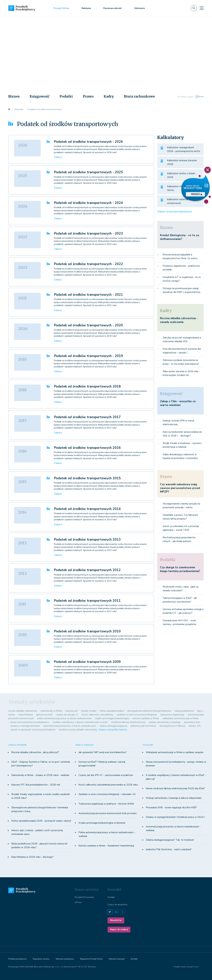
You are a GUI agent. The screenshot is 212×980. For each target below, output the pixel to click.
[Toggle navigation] (202, 8)
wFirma (78, 902)
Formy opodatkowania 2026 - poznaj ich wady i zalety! (41, 821)
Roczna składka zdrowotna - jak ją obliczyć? (35, 752)
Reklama (86, 8)
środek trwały (89, 711)
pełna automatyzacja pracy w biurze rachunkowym (65, 718)
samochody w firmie (51, 711)
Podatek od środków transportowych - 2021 (88, 295)
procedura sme (192, 722)
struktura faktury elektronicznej (128, 722)
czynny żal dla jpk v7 (67, 715)
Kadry (109, 96)
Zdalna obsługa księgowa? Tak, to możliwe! (170, 840)
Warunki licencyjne (117, 959)
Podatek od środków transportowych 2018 (87, 386)
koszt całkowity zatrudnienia (97, 715)
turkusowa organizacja (172, 715)
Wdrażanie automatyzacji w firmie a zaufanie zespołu (175, 752)
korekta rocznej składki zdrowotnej (78, 730)
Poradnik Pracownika (84, 897)
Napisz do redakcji (119, 929)
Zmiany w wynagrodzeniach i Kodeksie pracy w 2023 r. (176, 817)
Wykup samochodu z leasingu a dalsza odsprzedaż (174, 798)
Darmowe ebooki (112, 8)
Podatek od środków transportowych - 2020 (88, 325)
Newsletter (116, 920)
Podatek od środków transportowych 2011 (87, 601)
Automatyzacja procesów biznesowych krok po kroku (107, 813)
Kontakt (111, 897)
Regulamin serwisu (41, 959)
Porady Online (61, 8)
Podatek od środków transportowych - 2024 (88, 203)
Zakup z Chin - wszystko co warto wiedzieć (178, 403)
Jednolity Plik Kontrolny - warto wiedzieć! (169, 849)
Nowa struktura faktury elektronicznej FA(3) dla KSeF (175, 788)
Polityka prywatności (17, 959)
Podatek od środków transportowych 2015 (87, 478)
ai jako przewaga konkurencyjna (112, 718)
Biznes (14, 96)
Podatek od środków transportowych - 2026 (88, 142)
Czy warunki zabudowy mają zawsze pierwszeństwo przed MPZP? (180, 488)
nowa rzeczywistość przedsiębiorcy (30, 722)
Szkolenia (139, 8)
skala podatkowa (184, 711)
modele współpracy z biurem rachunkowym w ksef (80, 722)
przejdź (197, 194)
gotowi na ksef (44, 715)
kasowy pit (72, 711)
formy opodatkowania (112, 711)
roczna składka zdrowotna (23, 711)
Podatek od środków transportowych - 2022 (88, 264)
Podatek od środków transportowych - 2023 (88, 233)
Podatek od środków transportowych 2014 (87, 509)
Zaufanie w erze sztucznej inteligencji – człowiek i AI (107, 794)
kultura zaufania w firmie (146, 718)
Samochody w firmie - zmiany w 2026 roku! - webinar (40, 775)
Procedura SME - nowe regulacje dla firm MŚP (171, 808)
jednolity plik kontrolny (143, 726)
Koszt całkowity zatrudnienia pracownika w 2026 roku (108, 785)
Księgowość (40, 96)
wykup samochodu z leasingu (165, 722)
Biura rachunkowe (139, 96)
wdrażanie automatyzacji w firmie (181, 718)
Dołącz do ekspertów (118, 905)
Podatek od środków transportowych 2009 (87, 662)
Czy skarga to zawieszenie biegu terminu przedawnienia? (180, 569)
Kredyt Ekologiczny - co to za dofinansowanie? (180, 237)
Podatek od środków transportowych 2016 (87, 448)
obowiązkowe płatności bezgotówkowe (149, 711)
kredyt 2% (195, 726)
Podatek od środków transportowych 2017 (87, 417)
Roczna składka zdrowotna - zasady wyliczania (179, 320)
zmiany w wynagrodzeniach (25, 726)
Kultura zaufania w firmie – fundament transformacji (106, 846)
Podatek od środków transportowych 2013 (87, 539)
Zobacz (58, 157)
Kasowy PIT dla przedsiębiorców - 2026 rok (36, 785)
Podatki (66, 96)
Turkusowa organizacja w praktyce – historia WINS (106, 804)
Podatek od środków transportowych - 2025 (88, 172)
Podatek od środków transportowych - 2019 (88, 356)
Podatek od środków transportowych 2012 (87, 570)
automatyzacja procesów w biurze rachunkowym (70, 726)
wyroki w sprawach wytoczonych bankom (33, 730)
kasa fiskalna (26, 715)
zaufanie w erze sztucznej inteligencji (137, 715)
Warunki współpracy (65, 959)
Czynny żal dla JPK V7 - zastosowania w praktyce (106, 775)
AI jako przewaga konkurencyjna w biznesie (102, 823)
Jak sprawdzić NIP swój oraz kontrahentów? (103, 752)
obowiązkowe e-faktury (172, 726)
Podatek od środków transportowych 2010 (87, 631)
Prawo (88, 96)
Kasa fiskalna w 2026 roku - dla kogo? (32, 857)
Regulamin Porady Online (91, 959)
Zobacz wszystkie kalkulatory (174, 212)
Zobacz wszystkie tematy (113, 730)
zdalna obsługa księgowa (113, 726)
